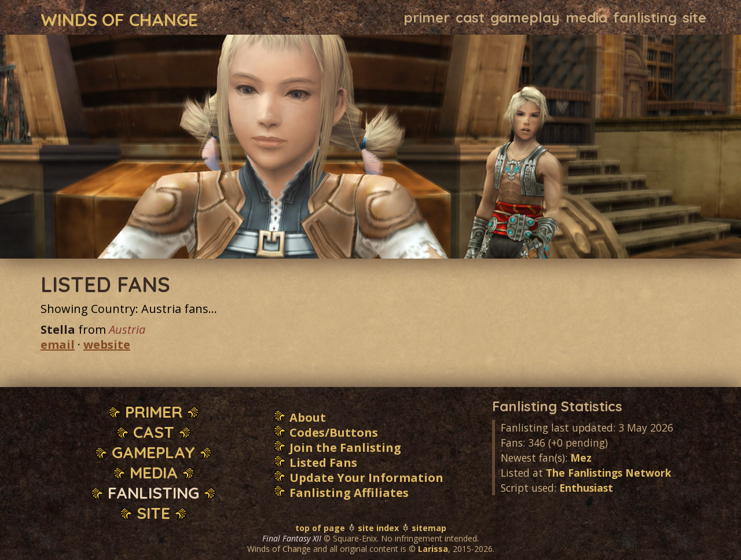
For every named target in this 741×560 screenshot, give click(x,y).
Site (694, 17)
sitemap (429, 528)
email (58, 345)
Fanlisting (645, 17)
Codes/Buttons (334, 432)
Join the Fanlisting (345, 447)
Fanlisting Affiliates (349, 493)
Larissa (433, 549)
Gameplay (525, 17)
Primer (427, 17)
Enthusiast (586, 488)
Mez (581, 458)
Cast (470, 17)
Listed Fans (323, 463)
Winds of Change (119, 19)
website (107, 345)
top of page (320, 528)
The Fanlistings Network (609, 473)
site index (378, 528)
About (308, 417)
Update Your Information (366, 478)
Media (586, 17)
